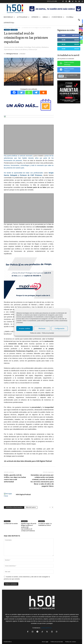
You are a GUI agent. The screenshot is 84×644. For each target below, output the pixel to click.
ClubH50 (70, 17)
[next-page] (53, 507)
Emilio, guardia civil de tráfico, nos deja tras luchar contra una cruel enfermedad (15, 478)
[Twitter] (21, 92)
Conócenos (58, 17)
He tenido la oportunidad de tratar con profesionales (24, 173)
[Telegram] (36, 92)
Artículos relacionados (14, 507)
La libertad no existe (11, 523)
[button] (79, 20)
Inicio (5, 28)
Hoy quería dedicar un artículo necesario (18, 156)
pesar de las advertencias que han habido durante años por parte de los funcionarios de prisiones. (29, 158)
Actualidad (23, 17)
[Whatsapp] (29, 92)
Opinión (36, 17)
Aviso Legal (45, 642)
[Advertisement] (29, 140)
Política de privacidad (48, 333)
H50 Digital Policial (12, 54)
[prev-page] (50, 507)
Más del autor (31, 507)
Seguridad (9, 17)
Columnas (17, 28)
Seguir (77, 40)
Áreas (46, 17)
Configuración (60, 328)
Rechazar (42, 328)
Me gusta (76, 35)
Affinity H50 (9, 23)
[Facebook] (14, 92)
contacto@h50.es (46, 628)
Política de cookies (35, 333)
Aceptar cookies (25, 328)
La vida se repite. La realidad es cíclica (45, 524)
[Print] (43, 92)
